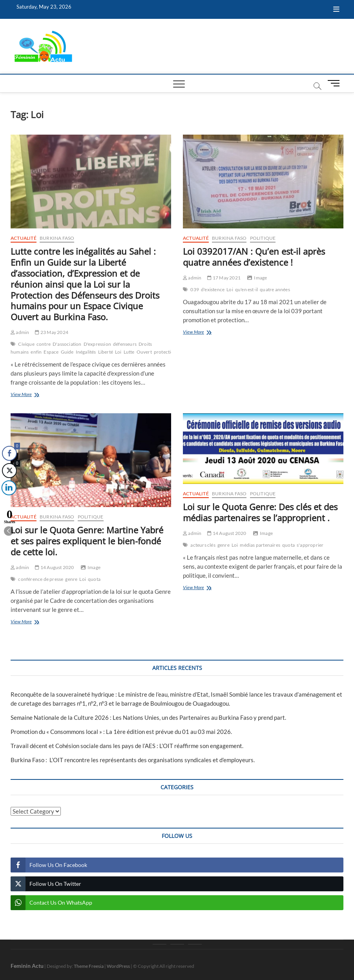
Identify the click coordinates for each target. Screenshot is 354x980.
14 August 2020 (54, 567)
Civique (26, 344)
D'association (67, 344)
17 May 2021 (224, 278)
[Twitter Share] (9, 471)
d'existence (213, 289)
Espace (51, 352)
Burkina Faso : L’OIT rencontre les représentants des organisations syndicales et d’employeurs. (133, 760)
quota (94, 579)
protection (165, 352)
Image (260, 278)
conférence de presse (41, 579)
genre (71, 579)
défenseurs (125, 344)
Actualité (24, 238)
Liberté (106, 352)
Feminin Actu (27, 966)
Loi (118, 352)
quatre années (275, 289)
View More (34, 395)
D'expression (97, 344)
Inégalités (86, 352)
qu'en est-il (246, 289)
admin (20, 332)
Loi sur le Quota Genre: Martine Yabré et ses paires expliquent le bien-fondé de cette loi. (87, 541)
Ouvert (144, 352)
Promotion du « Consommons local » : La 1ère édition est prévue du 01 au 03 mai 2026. (121, 732)
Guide (67, 352)
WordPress (118, 966)
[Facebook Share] (9, 453)
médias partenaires (260, 545)
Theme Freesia (89, 966)
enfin (36, 352)
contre (44, 344)
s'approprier (310, 545)
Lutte (129, 352)
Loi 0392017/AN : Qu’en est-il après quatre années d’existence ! (254, 257)
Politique (263, 238)
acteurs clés (203, 545)
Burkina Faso (57, 238)
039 (195, 289)
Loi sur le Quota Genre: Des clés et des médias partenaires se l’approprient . (260, 512)
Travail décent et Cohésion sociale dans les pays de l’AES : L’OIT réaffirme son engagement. (127, 746)
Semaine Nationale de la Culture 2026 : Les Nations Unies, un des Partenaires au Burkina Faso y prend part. (148, 717)
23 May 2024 (52, 332)
